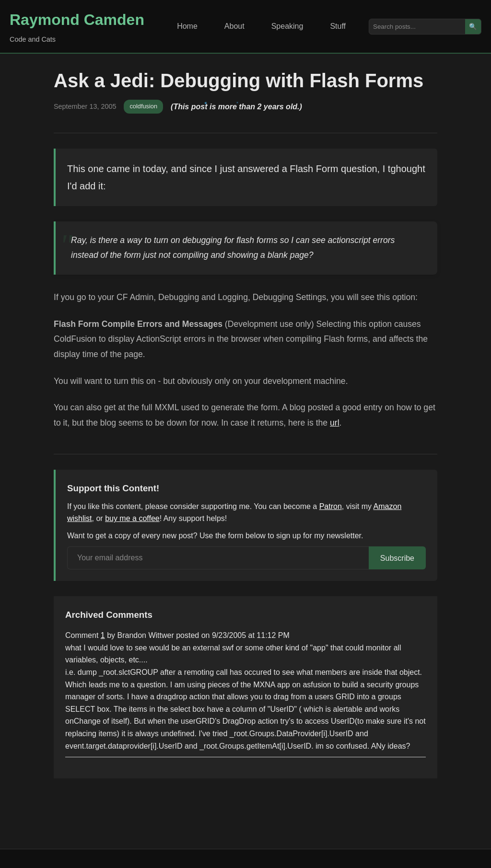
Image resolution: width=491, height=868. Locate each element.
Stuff (338, 26)
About (234, 26)
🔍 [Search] (473, 27)
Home (187, 26)
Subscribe (397, 558)
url (335, 423)
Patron (331, 506)
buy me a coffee (132, 518)
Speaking (287, 26)
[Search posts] (417, 27)
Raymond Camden (77, 20)
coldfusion (143, 106)
